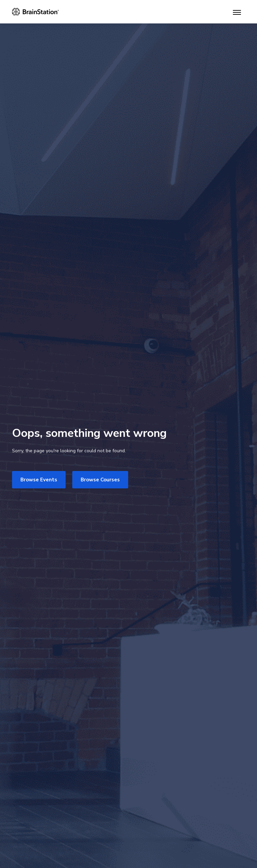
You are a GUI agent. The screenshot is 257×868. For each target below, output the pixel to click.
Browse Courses (100, 480)
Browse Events (39, 480)
